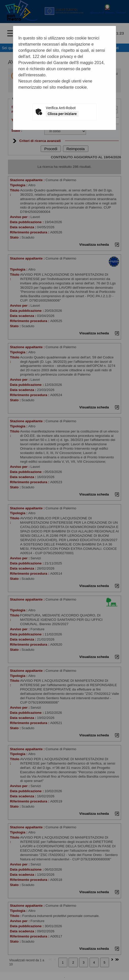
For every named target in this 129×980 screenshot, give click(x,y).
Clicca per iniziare (62, 114)
